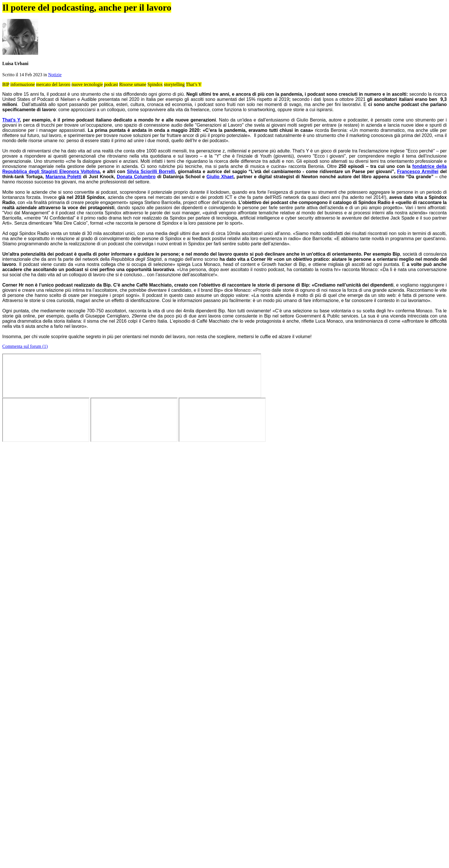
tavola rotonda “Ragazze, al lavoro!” (299, 441)
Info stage (316, 37)
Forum (224, 37)
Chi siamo (346, 37)
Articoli (193, 37)
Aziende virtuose (285, 37)
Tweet (335, 172)
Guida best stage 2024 (326, 53)
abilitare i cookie (255, 814)
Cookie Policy (290, 16)
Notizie (182, 177)
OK (134, 21)
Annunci (255, 37)
